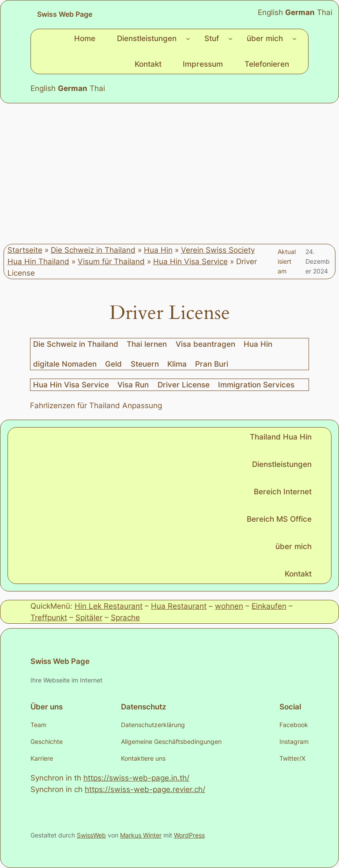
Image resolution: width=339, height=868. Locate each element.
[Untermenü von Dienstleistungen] (188, 38)
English (43, 88)
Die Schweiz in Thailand (93, 250)
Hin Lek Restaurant (109, 606)
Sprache (125, 618)
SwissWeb (91, 835)
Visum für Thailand (111, 262)
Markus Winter (141, 835)
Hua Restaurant (179, 606)
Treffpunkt (49, 618)
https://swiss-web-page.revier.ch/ (145, 789)
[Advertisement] (169, 174)
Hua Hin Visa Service (190, 262)
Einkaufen (269, 606)
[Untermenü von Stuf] (230, 38)
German (73, 88)
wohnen (229, 606)
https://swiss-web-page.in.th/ (136, 778)
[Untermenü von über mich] (294, 38)
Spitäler (89, 618)
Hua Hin (158, 250)
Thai (97, 88)
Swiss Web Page (65, 14)
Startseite (25, 250)
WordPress (189, 835)
